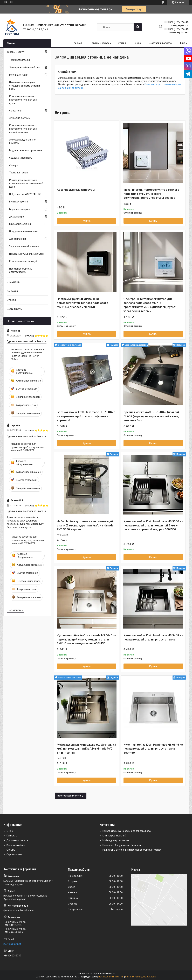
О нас (138, 43)
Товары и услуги (100, 43)
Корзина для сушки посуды (76, 190)
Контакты (12, 291)
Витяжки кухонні (19, 202)
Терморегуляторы (19, 60)
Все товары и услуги (69, 796)
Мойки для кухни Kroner (116, 840)
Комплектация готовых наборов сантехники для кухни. (23, 100)
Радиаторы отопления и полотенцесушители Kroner (132, 850)
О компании (13, 282)
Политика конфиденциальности (141, 977)
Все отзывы (14, 610)
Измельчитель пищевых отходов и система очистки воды (25, 86)
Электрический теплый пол (25, 67)
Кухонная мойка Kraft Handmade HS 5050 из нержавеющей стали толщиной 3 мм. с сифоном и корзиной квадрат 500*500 (153, 525)
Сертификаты (15, 309)
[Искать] (138, 27)
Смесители (15, 111)
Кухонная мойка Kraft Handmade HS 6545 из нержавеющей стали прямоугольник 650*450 (153, 749)
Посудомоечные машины (23, 231)
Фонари (14, 165)
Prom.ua (111, 974)
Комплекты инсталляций (23, 261)
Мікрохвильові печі (20, 224)
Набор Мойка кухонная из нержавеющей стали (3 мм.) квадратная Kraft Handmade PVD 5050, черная (85, 525)
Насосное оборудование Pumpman (122, 845)
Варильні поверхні (20, 209)
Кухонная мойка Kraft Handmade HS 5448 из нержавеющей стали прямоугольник (153, 637)
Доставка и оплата (160, 43)
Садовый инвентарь (21, 158)
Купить (87, 221)
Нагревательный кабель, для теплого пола (127, 831)
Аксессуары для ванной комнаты (23, 141)
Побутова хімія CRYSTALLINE (25, 194)
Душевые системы (20, 118)
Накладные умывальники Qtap (26, 254)
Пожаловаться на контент (111, 977)
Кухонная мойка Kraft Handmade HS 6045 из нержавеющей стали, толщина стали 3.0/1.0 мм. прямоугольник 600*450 (87, 639)
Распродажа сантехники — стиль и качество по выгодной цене (26, 183)
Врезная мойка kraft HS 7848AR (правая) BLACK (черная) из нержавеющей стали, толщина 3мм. (151, 416)
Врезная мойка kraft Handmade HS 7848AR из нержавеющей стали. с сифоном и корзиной (86, 416)
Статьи (122, 43)
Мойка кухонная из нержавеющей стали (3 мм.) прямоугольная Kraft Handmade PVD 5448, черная (86, 749)
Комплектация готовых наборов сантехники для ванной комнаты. (23, 129)
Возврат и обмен (16, 845)
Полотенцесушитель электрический (21, 270)
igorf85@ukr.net (12, 944)
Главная (77, 43)
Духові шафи (17, 217)
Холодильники (18, 239)
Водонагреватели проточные (26, 150)
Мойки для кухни (19, 75)
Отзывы (11, 300)
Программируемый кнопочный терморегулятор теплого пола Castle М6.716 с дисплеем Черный (83, 303)
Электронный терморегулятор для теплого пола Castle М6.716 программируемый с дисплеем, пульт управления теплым (149, 305)
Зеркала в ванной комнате (24, 246)
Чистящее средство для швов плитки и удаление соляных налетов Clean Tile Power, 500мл (28, 354)
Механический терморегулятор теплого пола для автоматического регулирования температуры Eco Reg (151, 194)
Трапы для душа (18, 173)
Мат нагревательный (114, 836)
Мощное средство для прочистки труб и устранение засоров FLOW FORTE (27, 447)
